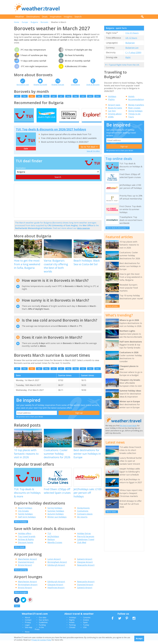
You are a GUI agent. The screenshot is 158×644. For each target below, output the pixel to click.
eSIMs (111, 117)
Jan (17, 96)
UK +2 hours (131, 38)
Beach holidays (25, 511)
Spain (85, 626)
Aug (68, 96)
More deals (20, 551)
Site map (29, 631)
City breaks (23, 514)
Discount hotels (26, 546)
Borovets (44, 22)
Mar (32, 96)
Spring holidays (55, 511)
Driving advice (115, 114)
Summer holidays (56, 514)
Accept (139, 638)
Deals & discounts (93, 85)
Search (78, 17)
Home (17, 22)
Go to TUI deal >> (89, 150)
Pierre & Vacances (86, 540)
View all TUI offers (93, 155)
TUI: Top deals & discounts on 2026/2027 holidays (51, 133)
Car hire (112, 111)
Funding (42, 628)
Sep (76, 96)
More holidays (21, 525)
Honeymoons (83, 511)
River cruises (134, 108)
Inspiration (56, 17)
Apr (39, 96)
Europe (25, 22)
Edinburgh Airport (56, 569)
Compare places (85, 517)
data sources (83, 232)
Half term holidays (27, 520)
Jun (54, 96)
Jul (61, 96)
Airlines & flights (26, 543)
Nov (90, 96)
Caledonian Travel (86, 543)
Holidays (112, 96)
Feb (24, 96)
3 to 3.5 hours (132, 33)
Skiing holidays (135, 111)
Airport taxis (114, 105)
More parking (21, 573)
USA (85, 631)
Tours (131, 117)
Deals (45, 17)
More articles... (113, 306)
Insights (68, 17)
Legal (27, 628)
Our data (43, 621)
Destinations (33, 17)
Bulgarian (130, 43)
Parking (72, 628)
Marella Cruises (55, 546)
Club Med (82, 546)
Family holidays (25, 517)
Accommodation (136, 99)
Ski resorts (82, 520)
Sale (26, 152)
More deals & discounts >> (117, 228)
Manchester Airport (27, 563)
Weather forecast (58, 85)
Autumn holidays (56, 517)
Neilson (51, 543)
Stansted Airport (26, 566)
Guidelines (43, 626)
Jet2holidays (53, 540)
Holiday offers (25, 537)
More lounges (21, 596)
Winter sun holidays (57, 520)
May (46, 96)
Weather (20, 17)
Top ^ (17, 609)
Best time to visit (23, 85)
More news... (112, 512)
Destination (21, 172)
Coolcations (83, 514)
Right (128, 57)
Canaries (87, 621)
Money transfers (136, 105)
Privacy (28, 626)
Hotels (131, 96)
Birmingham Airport (57, 566)
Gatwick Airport (85, 563)
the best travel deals (128, 426)
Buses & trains (115, 108)
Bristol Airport (25, 569)
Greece (86, 624)
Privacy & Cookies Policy (41, 640)
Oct (83, 96)
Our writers (44, 624)
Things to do (134, 114)
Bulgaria (34, 22)
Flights (111, 99)
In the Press (39, 632)
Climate (72, 631)
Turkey (86, 628)
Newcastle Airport (86, 569)
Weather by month (40, 85)
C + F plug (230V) (133, 52)
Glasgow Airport (85, 566)
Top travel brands (27, 540)
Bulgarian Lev (132, 48)
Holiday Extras (84, 537)
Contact (28, 624)
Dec (98, 96)
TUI (49, 537)
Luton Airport (54, 563)
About (27, 621)
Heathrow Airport (56, 591)
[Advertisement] (104, 7)
